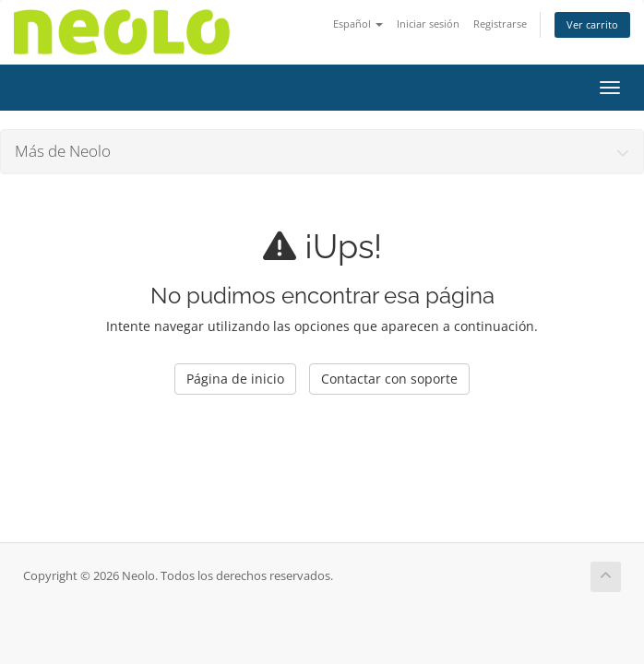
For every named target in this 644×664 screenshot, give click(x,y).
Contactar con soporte (389, 379)
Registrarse (500, 24)
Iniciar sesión (428, 24)
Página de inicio (235, 379)
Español (358, 24)
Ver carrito (592, 24)
